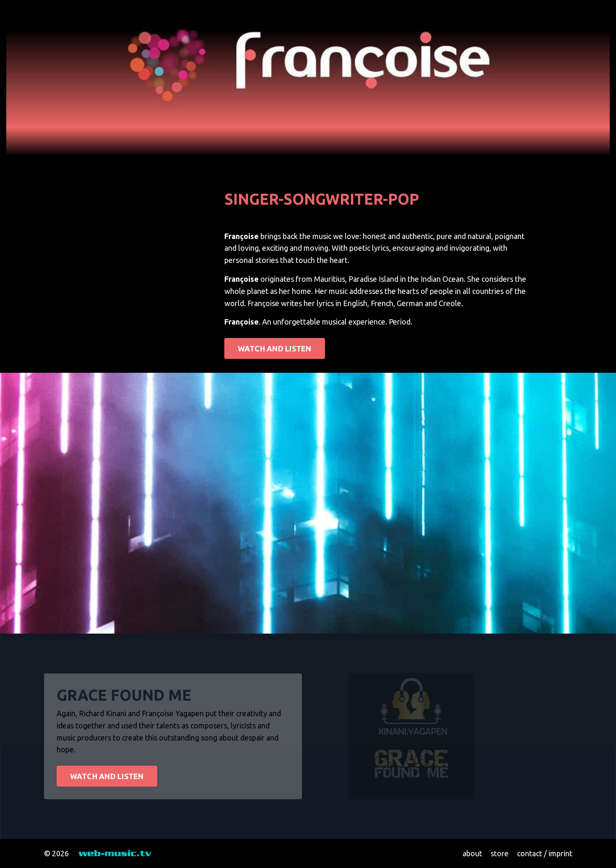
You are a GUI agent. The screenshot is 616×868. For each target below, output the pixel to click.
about (472, 853)
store (500, 853)
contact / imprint (545, 853)
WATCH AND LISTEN (275, 348)
